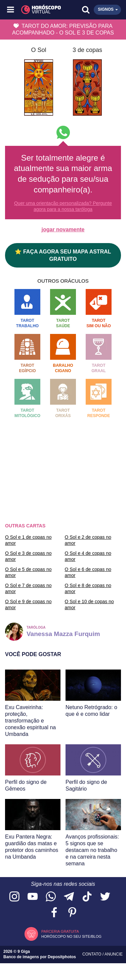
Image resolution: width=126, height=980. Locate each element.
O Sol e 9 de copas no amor (28, 604)
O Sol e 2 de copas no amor (88, 540)
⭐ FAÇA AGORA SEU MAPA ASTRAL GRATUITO (63, 255)
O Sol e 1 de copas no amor (28, 540)
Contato (92, 954)
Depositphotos (62, 957)
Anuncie (114, 954)
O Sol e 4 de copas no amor (88, 556)
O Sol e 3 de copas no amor (28, 556)
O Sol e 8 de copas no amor (88, 588)
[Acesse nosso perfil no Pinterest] (72, 913)
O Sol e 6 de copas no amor (88, 572)
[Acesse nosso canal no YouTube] (33, 897)
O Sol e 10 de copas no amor (89, 604)
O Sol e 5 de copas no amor (28, 572)
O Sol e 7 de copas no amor (28, 588)
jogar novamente (63, 229)
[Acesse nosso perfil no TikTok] (87, 897)
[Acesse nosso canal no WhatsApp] (51, 897)
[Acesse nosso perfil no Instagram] (14, 897)
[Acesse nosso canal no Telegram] (69, 897)
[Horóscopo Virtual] (37, 10)
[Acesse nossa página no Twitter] (105, 897)
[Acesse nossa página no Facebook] (54, 913)
